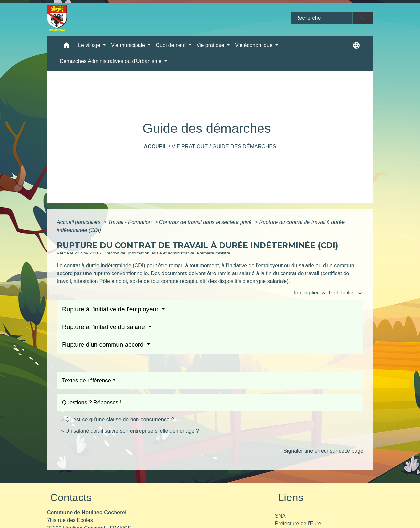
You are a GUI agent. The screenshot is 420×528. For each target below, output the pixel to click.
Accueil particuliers (79, 222)
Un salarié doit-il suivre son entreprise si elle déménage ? (132, 431)
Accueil (155, 146)
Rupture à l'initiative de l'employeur (111, 309)
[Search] (322, 18)
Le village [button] (90, 45)
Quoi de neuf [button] (171, 45)
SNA (280, 516)
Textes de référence (86, 381)
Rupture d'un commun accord (104, 345)
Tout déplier (346, 293)
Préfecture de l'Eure (298, 524)
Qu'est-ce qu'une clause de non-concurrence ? (120, 420)
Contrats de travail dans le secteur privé (206, 222)
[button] (66, 47)
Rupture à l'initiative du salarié (104, 327)
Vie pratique (190, 146)
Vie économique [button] (254, 45)
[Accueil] (57, 18)
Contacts (71, 498)
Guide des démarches (244, 146)
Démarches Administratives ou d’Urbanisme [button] (111, 61)
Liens (291, 498)
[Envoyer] (363, 18)
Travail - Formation (131, 222)
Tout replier (310, 293)
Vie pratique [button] (211, 45)
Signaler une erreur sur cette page (323, 451)
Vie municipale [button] (129, 45)
